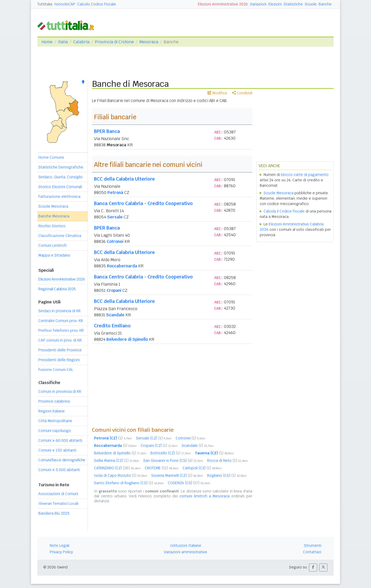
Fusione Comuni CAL (56, 370)
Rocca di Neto (227, 461)
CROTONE (162, 468)
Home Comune (51, 157)
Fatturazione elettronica (59, 197)
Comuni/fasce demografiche (62, 460)
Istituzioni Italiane (186, 546)
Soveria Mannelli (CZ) (177, 475)
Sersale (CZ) (154, 438)
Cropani (114, 290)
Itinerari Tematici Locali (58, 504)
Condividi (242, 93)
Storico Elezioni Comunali (60, 187)
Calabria (81, 42)
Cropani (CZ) (159, 446)
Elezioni (275, 4)
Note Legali (60, 546)
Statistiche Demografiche (61, 167)
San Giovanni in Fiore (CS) (173, 461)
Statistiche (293, 4)
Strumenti (313, 546)
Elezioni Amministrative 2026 (223, 4)
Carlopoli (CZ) (202, 468)
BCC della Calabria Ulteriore (124, 179)
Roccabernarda (122, 266)
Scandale (115, 315)
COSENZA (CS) (189, 483)
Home (47, 42)
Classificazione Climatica (60, 236)
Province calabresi (54, 401)
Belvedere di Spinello (127, 339)
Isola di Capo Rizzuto (121, 475)
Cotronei (115, 241)
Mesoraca (149, 42)
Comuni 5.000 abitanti (59, 470)
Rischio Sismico (52, 226)
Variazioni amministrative (185, 552)
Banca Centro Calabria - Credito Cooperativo (143, 203)
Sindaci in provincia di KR (60, 311)
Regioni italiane (52, 411)
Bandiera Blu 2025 (54, 513)
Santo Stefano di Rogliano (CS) (129, 483)
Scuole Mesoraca (53, 206)
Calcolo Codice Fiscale (97, 4)
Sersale (115, 217)
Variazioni (258, 4)
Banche (325, 4)
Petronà (115, 193)
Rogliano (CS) (227, 475)
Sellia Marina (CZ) (117, 461)
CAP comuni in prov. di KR (60, 340)
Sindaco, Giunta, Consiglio (61, 177)
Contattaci (312, 552)
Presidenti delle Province (60, 350)
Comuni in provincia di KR (60, 391)
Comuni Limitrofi (52, 245)
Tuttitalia (45, 4)
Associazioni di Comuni (58, 494)
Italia (63, 42)
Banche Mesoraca (54, 216)
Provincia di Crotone (114, 42)
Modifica (217, 93)
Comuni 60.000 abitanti (60, 440)
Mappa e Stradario (54, 255)
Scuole (311, 4)
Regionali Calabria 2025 (57, 289)
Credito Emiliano (112, 326)
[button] (313, 568)
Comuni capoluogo (55, 431)
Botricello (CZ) (171, 453)
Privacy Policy (61, 552)
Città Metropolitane (55, 421)
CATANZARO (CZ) (117, 468)
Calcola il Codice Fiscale (284, 211)
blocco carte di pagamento (305, 175)
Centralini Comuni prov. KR (61, 321)
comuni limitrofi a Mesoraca (205, 496)
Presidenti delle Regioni (59, 360)
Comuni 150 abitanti (57, 450)
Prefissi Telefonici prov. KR (61, 330)
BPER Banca (107, 131)
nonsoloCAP (65, 4)
